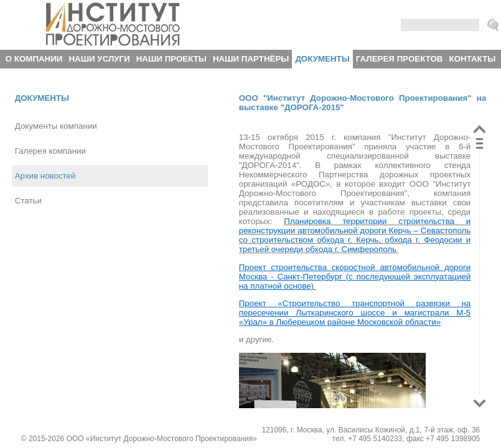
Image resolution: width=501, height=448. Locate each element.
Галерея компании (50, 151)
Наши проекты (171, 59)
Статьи (28, 201)
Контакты (473, 59)
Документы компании (56, 126)
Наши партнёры (251, 59)
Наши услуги (99, 59)
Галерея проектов (400, 59)
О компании (34, 59)
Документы (322, 59)
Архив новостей (45, 176)
